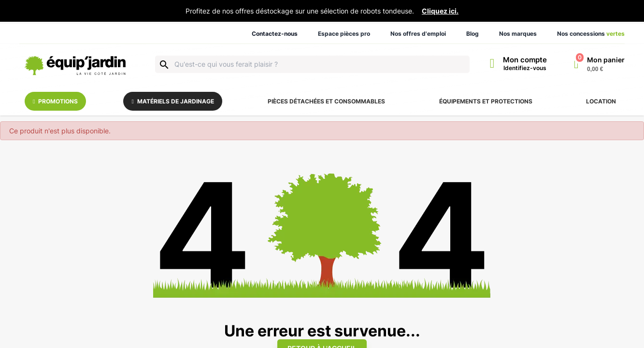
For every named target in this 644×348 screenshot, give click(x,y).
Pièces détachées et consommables (326, 101)
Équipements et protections (486, 101)
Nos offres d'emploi (418, 34)
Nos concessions (591, 34)
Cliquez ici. (440, 11)
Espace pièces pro (344, 34)
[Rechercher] (312, 64)
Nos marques (518, 34)
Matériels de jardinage (173, 101)
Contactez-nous (275, 34)
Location (601, 101)
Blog (472, 34)
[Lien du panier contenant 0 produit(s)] (599, 64)
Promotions (55, 101)
